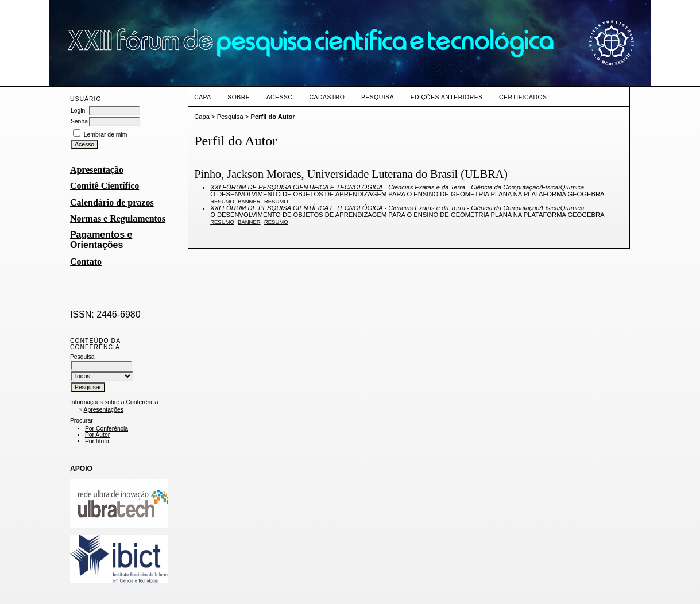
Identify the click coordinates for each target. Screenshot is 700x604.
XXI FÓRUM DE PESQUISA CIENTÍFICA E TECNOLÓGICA (296, 187)
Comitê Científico (105, 186)
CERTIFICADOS (523, 97)
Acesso (280, 97)
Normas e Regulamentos (118, 218)
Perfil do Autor (272, 117)
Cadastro (327, 97)
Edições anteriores (447, 97)
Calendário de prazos (112, 202)
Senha (79, 121)
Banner (249, 201)
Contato (86, 262)
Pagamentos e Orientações (101, 240)
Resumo (222, 201)
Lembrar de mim (106, 135)
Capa (203, 97)
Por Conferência (107, 429)
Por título (97, 441)
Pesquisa (378, 97)
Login (78, 111)
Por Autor (97, 435)
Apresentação (97, 170)
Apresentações (104, 410)
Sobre (239, 97)
